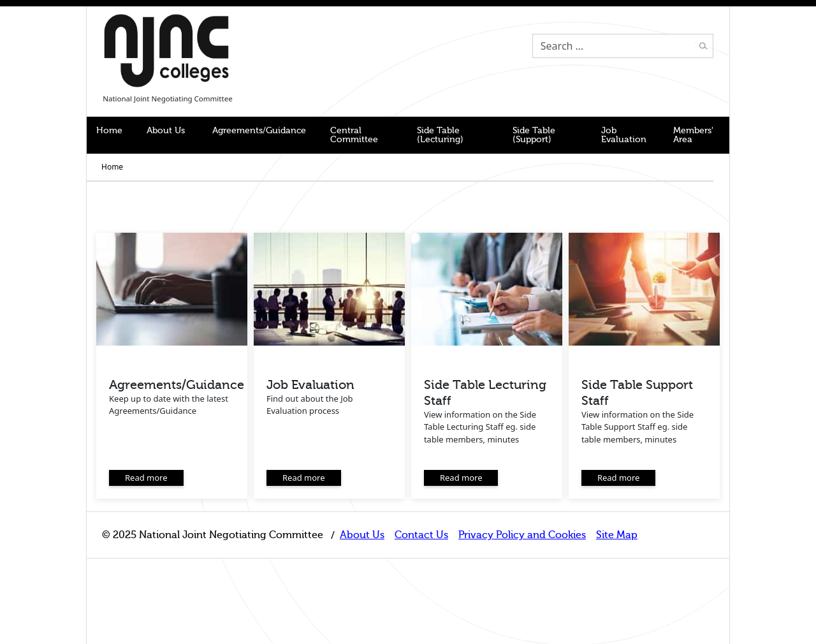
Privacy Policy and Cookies (522, 535)
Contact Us (421, 535)
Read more (146, 478)
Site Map (617, 535)
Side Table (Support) (534, 135)
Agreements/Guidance (259, 130)
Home (109, 130)
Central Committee (354, 135)
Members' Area (693, 135)
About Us (166, 130)
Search (703, 46)
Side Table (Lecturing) (440, 135)
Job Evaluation (624, 135)
